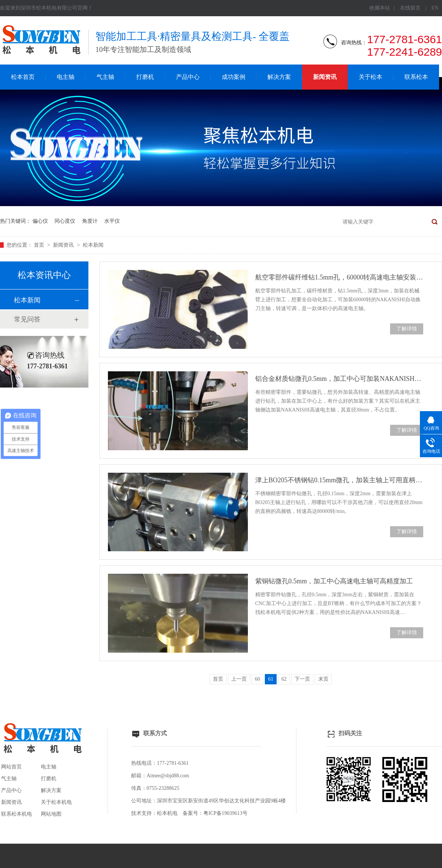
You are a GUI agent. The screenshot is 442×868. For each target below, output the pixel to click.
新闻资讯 (325, 77)
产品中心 (188, 77)
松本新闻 (93, 245)
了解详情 (407, 329)
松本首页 (23, 77)
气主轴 (105, 77)
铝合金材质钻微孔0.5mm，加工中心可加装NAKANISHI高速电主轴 (339, 379)
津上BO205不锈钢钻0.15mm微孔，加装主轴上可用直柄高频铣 (339, 480)
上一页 (239, 679)
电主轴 (66, 77)
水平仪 (112, 221)
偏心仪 (40, 221)
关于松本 (371, 77)
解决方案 (279, 77)
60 (257, 679)
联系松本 (416, 77)
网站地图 (51, 814)
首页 (40, 245)
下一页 (302, 679)
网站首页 (11, 767)
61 (271, 679)
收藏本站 (380, 8)
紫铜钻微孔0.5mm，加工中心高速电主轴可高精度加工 (334, 581)
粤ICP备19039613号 (225, 813)
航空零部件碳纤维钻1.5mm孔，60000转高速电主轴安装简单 (339, 277)
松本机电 (167, 813)
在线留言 (410, 8)
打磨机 (145, 77)
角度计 (90, 221)
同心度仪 (65, 221)
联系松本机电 (17, 814)
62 (284, 679)
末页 (323, 679)
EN (435, 8)
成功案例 (234, 77)
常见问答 (27, 319)
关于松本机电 (56, 802)
